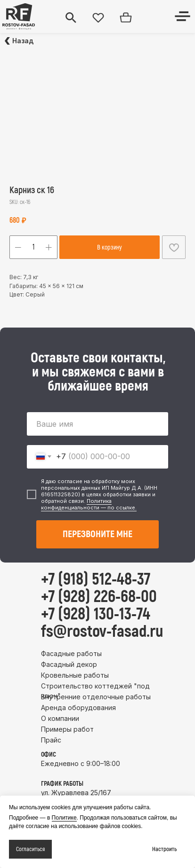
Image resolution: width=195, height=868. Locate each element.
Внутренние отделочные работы (96, 697)
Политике (64, 818)
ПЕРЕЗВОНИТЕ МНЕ (97, 534)
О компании (60, 718)
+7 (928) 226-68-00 (99, 597)
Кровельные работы (75, 675)
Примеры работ (67, 729)
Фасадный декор (69, 664)
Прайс (51, 740)
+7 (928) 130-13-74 (96, 614)
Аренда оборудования (78, 708)
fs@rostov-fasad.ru (102, 632)
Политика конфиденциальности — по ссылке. (89, 504)
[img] (19, 16)
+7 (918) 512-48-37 (96, 579)
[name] (97, 424)
